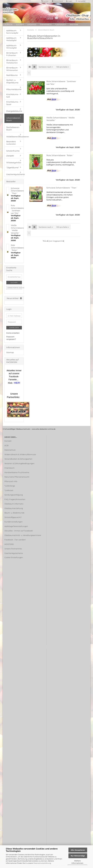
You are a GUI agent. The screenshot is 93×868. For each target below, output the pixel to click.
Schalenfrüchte (13, 151)
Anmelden (14, 328)
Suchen (20, 25)
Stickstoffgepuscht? (13, 517)
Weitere (74, 25)
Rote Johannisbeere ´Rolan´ (60, 155)
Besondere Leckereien (11, 143)
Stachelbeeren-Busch (13, 128)
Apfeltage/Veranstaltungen (16, 526)
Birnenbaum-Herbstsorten (12, 61)
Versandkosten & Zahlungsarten (18, 459)
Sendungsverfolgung (14, 495)
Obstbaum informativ (14, 504)
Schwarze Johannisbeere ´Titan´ (62, 188)
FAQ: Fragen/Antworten (15, 499)
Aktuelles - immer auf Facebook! (19, 531)
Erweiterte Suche (15, 288)
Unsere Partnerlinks (13, 549)
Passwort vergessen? (11, 338)
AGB (6, 445)
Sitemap (10, 352)
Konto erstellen (13, 333)
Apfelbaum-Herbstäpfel (12, 39)
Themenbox (46, 25)
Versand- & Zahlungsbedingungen (19, 463)
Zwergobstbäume (14, 111)
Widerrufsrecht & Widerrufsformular (20, 454)
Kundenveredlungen (14, 522)
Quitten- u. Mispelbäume (12, 81)
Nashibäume (12, 75)
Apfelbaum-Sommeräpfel (12, 32)
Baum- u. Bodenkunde (14, 513)
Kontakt (8, 441)
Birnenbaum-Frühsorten (12, 54)
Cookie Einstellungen (14, 557)
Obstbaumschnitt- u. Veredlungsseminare (23, 535)
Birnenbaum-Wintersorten (12, 69)
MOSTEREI (9, 544)
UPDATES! (32, 25)
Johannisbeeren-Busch (14, 119)
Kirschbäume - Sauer (13, 103)
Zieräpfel (10, 156)
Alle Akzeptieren (78, 850)
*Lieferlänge (10, 486)
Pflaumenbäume (14, 89)
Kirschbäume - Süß (13, 96)
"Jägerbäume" (13, 168)
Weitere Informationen (77, 862)
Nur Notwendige (78, 856)
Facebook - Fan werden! (15, 540)
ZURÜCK (9, 25)
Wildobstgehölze (14, 163)
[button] (30, 67)
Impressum (9, 468)
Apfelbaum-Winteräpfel (12, 47)
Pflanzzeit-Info (11, 481)
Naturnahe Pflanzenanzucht (17, 477)
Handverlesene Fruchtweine (17, 472)
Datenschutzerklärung (42, 863)
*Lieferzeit (61, 25)
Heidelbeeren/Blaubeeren (15, 137)
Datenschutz (10, 450)
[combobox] (46, 67)
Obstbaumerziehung (14, 508)
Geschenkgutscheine (15, 174)
